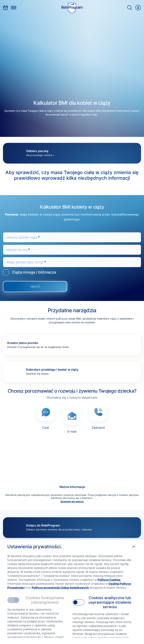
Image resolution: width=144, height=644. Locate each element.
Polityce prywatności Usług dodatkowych (60, 588)
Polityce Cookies (109, 580)
